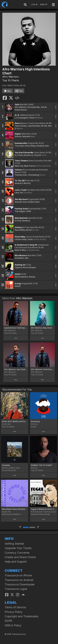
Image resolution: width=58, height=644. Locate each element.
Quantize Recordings (40, 514)
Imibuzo (19, 227)
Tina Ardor (19, 146)
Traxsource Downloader (20, 584)
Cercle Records (9, 470)
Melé (33, 136)
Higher (18, 134)
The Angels (20, 211)
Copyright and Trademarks (21, 616)
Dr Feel (18, 221)
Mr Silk (44, 126)
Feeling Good (21, 209)
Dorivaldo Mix (34, 107)
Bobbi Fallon (34, 202)
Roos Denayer (29, 267)
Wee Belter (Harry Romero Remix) (15, 509)
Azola (30, 239)
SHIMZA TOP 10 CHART (42, 465)
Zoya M (37, 155)
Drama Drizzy (21, 110)
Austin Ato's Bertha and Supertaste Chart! (15, 421)
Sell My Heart (21, 199)
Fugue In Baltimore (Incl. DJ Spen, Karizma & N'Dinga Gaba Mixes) (44, 509)
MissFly (27, 183)
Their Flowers (21, 161)
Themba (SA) (21, 175)
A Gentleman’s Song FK (26, 245)
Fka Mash (28, 193)
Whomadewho (21, 277)
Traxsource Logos (16, 589)
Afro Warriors (11, 77)
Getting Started (14, 544)
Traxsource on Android (19, 580)
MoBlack (39, 118)
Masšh (18, 286)
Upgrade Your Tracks (18, 548)
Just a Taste (21, 190)
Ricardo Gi (28, 155)
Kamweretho (21, 143)
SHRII (29, 211)
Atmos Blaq (30, 146)
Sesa (17, 123)
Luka (17, 193)
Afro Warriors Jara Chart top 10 (16, 369)
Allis (27, 258)
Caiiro (44, 155)
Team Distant (21, 126)
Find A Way (20, 237)
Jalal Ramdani (34, 126)
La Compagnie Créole (25, 118)
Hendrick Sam (43, 146)
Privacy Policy (14, 612)
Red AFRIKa (20, 230)
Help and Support (16, 562)
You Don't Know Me (24, 153)
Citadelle (6, 465)
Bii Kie (29, 230)
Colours (19, 170)
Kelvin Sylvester (43, 166)
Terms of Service (15, 607)
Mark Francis (30, 166)
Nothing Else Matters (11, 514)
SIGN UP (44, 4)
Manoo (20, 128)
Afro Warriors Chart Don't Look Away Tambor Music (42, 369)
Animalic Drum (21, 202)
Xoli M (44, 107)
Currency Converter (17, 553)
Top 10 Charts (11, 80)
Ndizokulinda (21, 218)
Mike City (19, 166)
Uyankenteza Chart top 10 (16, 328)
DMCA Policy (13, 625)
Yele (17, 105)
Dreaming (35, 421)
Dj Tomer (19, 155)
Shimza (18, 136)
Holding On (20, 265)
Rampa (32, 277)
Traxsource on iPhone (18, 575)
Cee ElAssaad (33, 250)
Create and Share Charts (20, 557)
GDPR (8, 621)
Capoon (18, 267)
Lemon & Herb (40, 239)
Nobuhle (26, 136)
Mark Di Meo (20, 250)
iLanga (18, 284)
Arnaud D (19, 183)
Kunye (34, 427)
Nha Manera (21, 255)
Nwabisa (26, 221)
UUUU (17, 274)
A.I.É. (17, 115)
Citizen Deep (21, 239)
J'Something (33, 175)
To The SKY (20, 181)
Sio (21, 193)
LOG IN (34, 4)
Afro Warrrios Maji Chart (41, 328)
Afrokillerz (19, 258)
